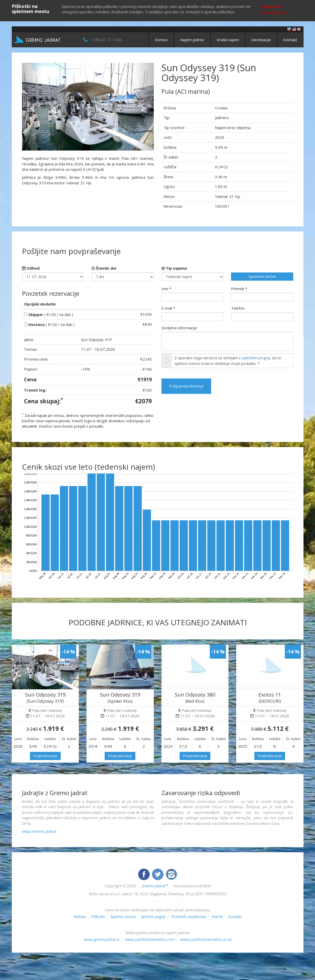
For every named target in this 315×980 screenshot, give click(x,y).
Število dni (104, 268)
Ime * (166, 289)
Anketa (79, 916)
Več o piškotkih (274, 13)
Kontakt (290, 40)
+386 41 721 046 (106, 40)
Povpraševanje (45, 756)
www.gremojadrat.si (101, 939)
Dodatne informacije (179, 328)
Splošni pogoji (153, 916)
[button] (32, 107)
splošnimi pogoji (256, 358)
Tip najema (174, 268)
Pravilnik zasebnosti (188, 916)
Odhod (31, 268)
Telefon (238, 308)
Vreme (217, 916)
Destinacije (261, 40)
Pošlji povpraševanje (186, 386)
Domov (161, 40)
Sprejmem (271, 6)
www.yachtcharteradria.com (150, 939)
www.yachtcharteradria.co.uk (206, 939)
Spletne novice (123, 916)
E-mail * (168, 308)
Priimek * (239, 289)
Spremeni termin (262, 276)
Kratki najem (228, 40)
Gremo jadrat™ (154, 886)
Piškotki (98, 916)
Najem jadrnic (192, 40)
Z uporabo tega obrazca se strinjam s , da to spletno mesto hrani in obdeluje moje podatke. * (228, 360)
